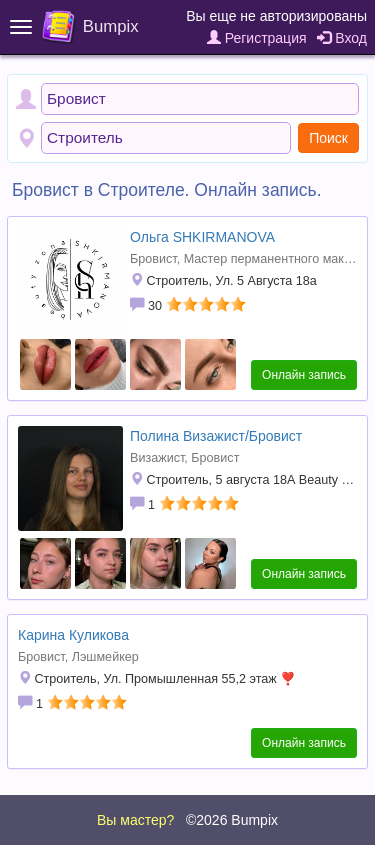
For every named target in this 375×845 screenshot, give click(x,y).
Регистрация (257, 38)
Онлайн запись (304, 375)
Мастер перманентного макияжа (278, 259)
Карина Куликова (73, 635)
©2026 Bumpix (232, 820)
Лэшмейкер (105, 657)
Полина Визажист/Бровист (216, 436)
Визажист (157, 458)
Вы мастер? (135, 820)
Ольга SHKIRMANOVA (202, 237)
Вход (342, 38)
